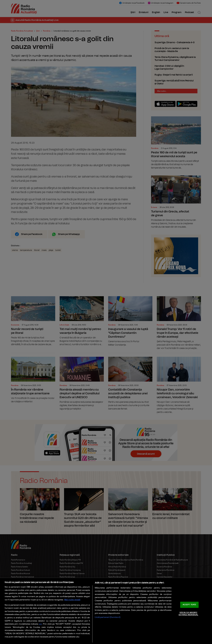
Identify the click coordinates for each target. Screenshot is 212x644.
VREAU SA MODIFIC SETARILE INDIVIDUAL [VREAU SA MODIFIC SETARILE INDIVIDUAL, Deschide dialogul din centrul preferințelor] (188, 614)
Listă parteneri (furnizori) (108, 617)
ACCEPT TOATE (189, 605)
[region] (106, 611)
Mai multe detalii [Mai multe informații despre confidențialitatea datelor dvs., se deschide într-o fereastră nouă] (72, 600)
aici (40, 624)
